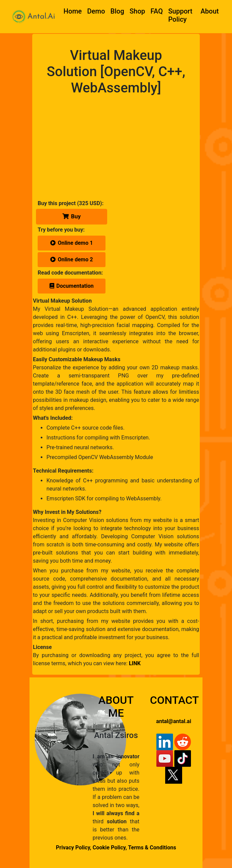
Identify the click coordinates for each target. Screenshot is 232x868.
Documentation (72, 286)
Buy (72, 216)
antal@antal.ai (173, 721)
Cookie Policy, (110, 848)
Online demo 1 (72, 243)
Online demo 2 (72, 259)
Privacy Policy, (74, 848)
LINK (135, 663)
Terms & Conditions (152, 848)
